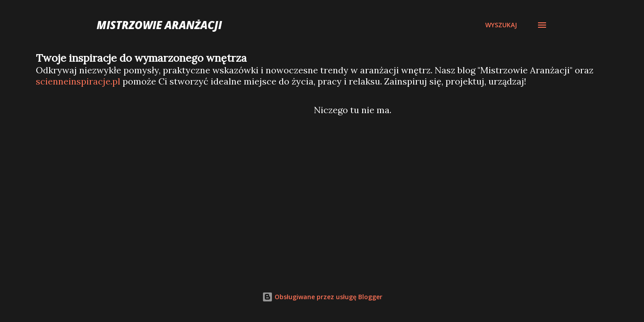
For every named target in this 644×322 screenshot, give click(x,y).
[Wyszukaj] (501, 25)
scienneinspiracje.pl (78, 81)
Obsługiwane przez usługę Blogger (322, 297)
